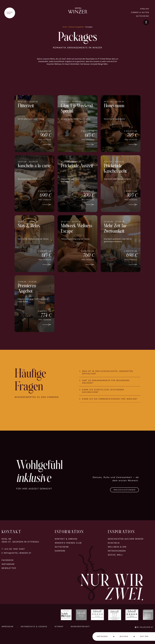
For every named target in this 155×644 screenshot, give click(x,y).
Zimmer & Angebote (76, 27)
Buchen (124, 636)
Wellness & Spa (117, 547)
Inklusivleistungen (124, 499)
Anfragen (102, 636)
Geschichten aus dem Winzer (126, 539)
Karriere (60, 551)
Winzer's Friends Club (68, 543)
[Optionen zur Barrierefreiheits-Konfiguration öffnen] (146, 22)
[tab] (110, 382)
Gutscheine (143, 16)
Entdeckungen (117, 551)
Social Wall (115, 555)
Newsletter (9, 568)
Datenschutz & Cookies (34, 627)
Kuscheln (114, 543)
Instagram (8, 564)
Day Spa (144, 636)
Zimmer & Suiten (140, 12)
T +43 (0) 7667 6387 (13, 549)
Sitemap (59, 627)
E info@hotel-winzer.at (17, 553)
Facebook (8, 560)
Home (65, 27)
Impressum (7, 627)
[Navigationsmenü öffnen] (10, 13)
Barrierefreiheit (80, 627)
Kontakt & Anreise (66, 539)
